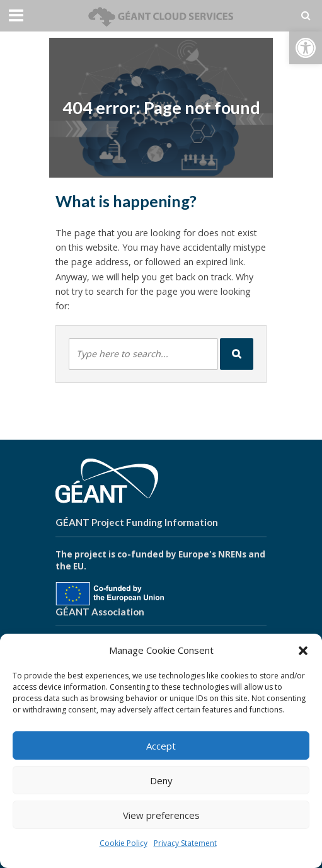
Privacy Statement (185, 843)
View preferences (161, 815)
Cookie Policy (124, 843)
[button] (306, 48)
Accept (161, 746)
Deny (161, 780)
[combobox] (143, 354)
